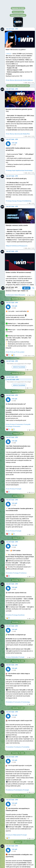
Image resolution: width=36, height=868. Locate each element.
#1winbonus (23, 287)
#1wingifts (17, 595)
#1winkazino (17, 461)
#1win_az (13, 66)
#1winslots (9, 287)
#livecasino (22, 9)
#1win (8, 66)
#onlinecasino (10, 9)
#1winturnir (9, 549)
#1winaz (12, 139)
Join (26, 2)
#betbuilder (15, 371)
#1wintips (22, 683)
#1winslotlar (10, 461)
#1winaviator (19, 139)
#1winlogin (9, 141)
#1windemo (9, 416)
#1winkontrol (19, 638)
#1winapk (18, 203)
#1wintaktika (25, 461)
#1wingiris (9, 683)
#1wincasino (17, 141)
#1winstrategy (25, 416)
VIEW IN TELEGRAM (19, 81)
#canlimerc (21, 329)
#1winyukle (27, 139)
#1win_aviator (20, 66)
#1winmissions (18, 504)
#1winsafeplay (10, 638)
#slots (16, 9)
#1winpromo (10, 595)
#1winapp (16, 287)
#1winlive (9, 329)
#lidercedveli (17, 549)
